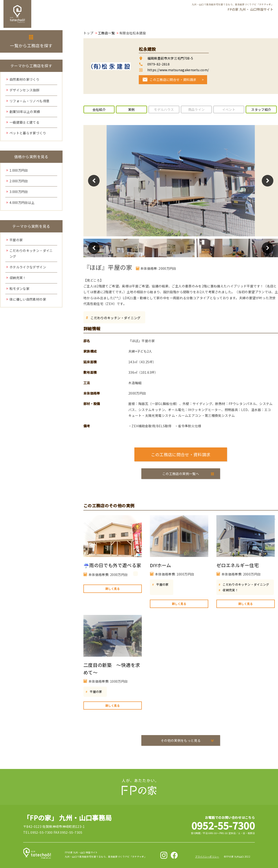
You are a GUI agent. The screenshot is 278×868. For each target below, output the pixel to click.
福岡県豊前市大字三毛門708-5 (170, 58)
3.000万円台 (19, 192)
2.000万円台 (19, 181)
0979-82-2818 (158, 64)
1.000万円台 (19, 170)
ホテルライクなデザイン (28, 267)
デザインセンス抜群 (24, 90)
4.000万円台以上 (22, 203)
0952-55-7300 (223, 825)
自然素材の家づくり (24, 79)
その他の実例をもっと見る (181, 740)
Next (268, 181)
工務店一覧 (106, 33)
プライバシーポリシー (207, 857)
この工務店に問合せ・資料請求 (173, 80)
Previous (94, 181)
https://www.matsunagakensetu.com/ (178, 70)
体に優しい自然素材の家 (28, 299)
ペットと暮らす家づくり (28, 133)
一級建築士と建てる (24, 122)
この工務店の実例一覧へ (181, 474)
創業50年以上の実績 (25, 112)
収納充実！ (230, 590)
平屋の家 (162, 584)
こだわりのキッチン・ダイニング (115, 318)
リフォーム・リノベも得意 (29, 101)
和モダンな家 (19, 289)
